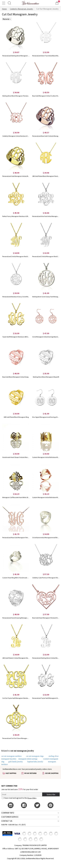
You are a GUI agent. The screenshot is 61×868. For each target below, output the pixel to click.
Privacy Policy (32, 798)
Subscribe (51, 794)
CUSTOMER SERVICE (10, 817)
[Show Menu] (4, 3)
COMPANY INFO (8, 813)
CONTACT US (7, 821)
